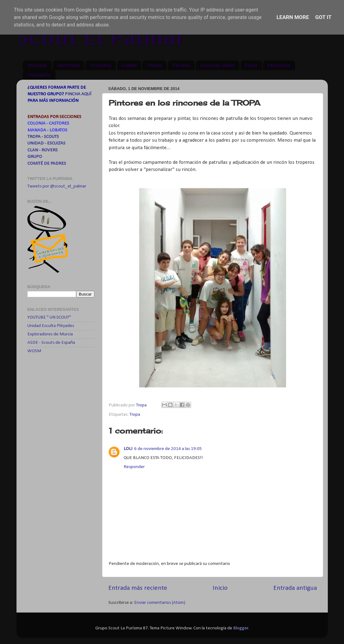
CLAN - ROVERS (42, 150)
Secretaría (68, 65)
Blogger (241, 628)
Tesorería (100, 65)
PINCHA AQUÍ (78, 94)
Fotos (251, 65)
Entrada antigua (295, 588)
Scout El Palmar (101, 36)
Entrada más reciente (138, 588)
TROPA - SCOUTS (43, 137)
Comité (129, 65)
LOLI (128, 449)
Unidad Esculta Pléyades (51, 326)
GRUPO (35, 157)
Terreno (181, 65)
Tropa (135, 415)
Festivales (279, 65)
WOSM (34, 351)
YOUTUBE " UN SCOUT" (49, 317)
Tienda (154, 65)
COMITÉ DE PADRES (47, 164)
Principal (38, 65)
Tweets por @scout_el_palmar (57, 186)
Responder (134, 467)
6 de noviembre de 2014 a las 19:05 (168, 449)
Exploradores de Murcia (50, 334)
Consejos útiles (217, 65)
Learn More (293, 17)
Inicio (220, 588)
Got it (323, 17)
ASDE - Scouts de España (51, 343)
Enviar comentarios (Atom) (160, 603)
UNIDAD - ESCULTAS (46, 143)
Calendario (39, 75)
